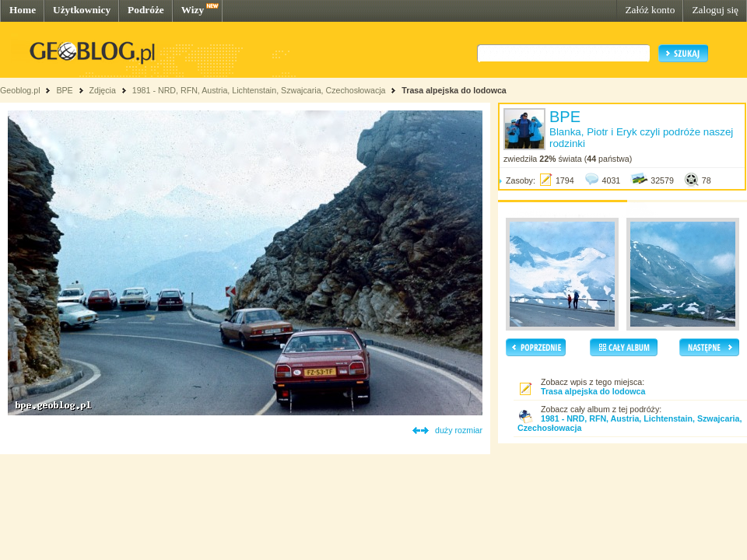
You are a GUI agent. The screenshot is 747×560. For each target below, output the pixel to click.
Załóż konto (650, 10)
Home (23, 10)
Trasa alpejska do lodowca (454, 90)
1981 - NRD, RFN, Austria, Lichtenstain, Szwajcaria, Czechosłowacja (259, 90)
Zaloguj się (715, 10)
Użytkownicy (82, 10)
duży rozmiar (459, 430)
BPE (64, 90)
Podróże (146, 10)
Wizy (193, 10)
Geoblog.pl (20, 90)
